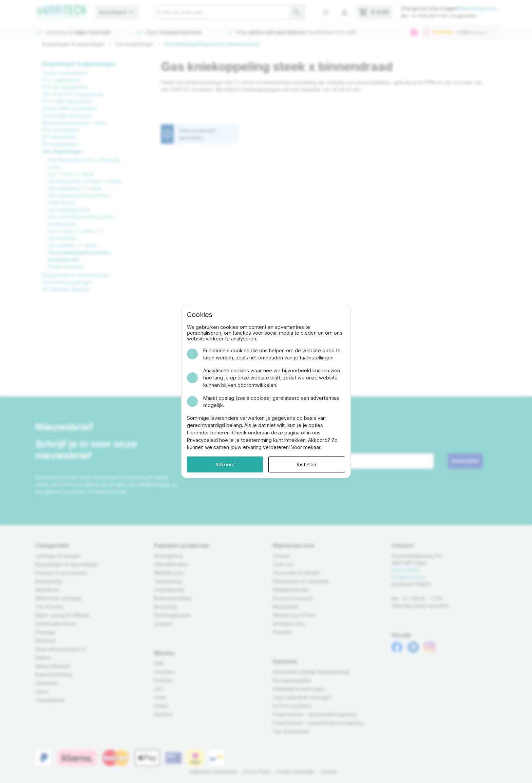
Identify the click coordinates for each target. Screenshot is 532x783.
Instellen (307, 464)
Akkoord (225, 464)
